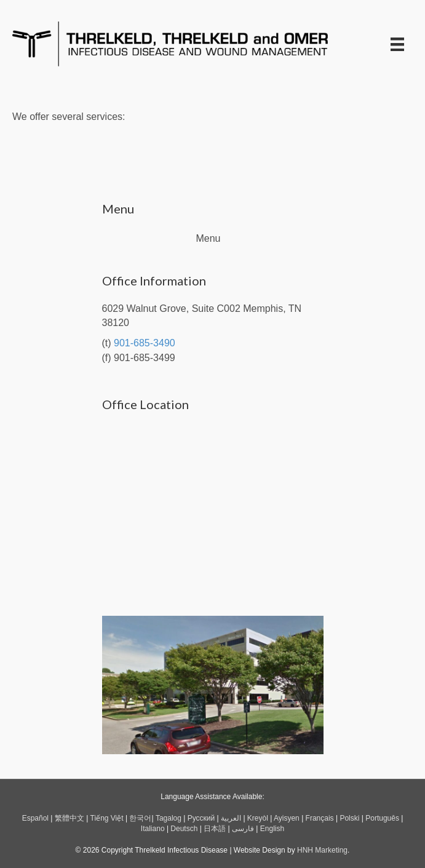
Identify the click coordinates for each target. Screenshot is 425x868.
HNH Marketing (322, 850)
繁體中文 (70, 818)
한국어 (140, 818)
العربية (231, 818)
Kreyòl (258, 818)
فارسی (243, 829)
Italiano (153, 829)
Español (35, 818)
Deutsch (184, 829)
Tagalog (169, 818)
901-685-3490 (145, 343)
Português (382, 818)
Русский (201, 818)
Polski (349, 818)
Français (320, 818)
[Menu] (397, 44)
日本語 (215, 829)
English (272, 829)
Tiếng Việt (107, 818)
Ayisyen (287, 818)
